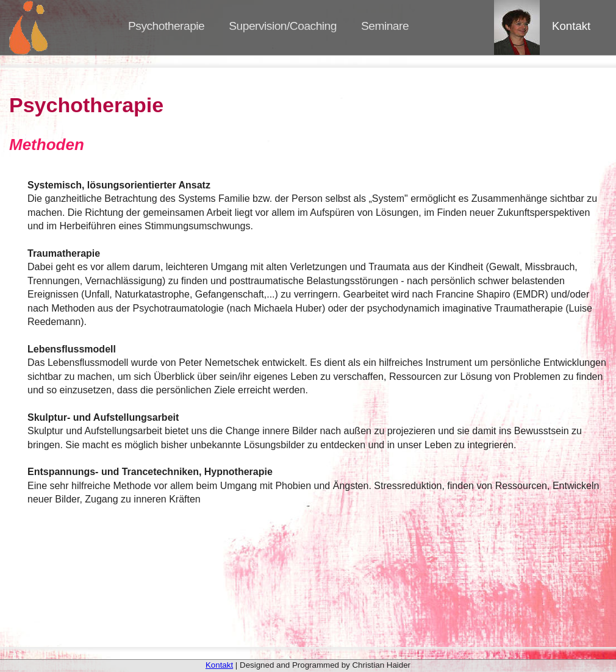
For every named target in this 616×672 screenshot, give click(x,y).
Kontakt (571, 26)
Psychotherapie (166, 26)
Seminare (385, 26)
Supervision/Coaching (283, 26)
